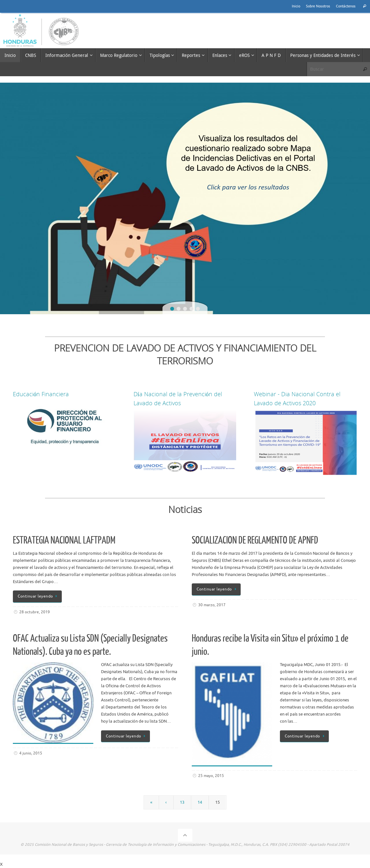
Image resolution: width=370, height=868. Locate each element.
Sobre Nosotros (318, 6)
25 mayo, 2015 (211, 776)
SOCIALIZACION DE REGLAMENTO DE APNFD (255, 540)
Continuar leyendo (38, 596)
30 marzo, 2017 (212, 605)
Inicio (296, 6)
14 (200, 802)
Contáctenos (346, 6)
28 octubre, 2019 (35, 612)
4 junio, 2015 (31, 753)
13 (182, 802)
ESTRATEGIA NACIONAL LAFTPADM (64, 540)
